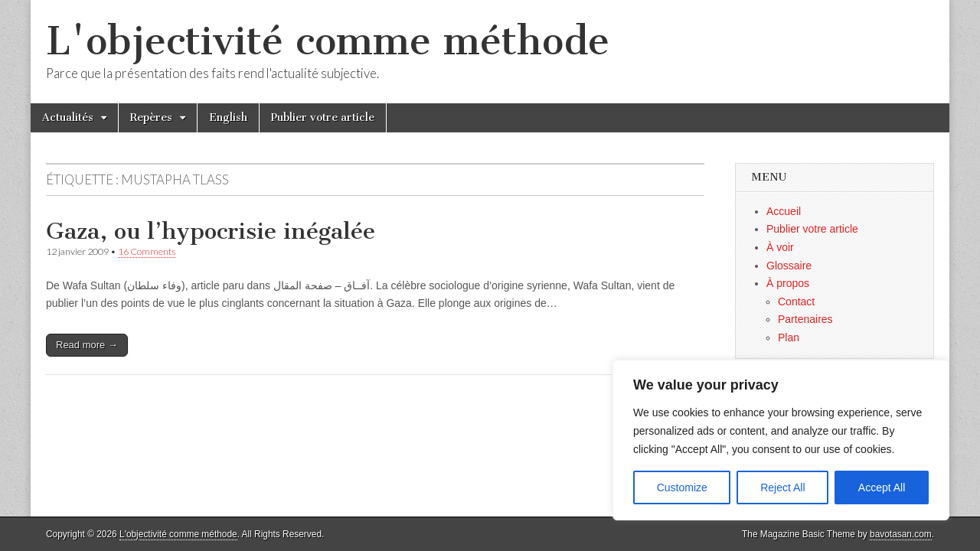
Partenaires (805, 319)
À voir (780, 247)
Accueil (784, 211)
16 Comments (147, 251)
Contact (796, 302)
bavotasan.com (901, 534)
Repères (151, 117)
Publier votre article (323, 117)
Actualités (68, 117)
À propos (788, 283)
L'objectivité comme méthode (328, 41)
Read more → (87, 345)
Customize (682, 487)
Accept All (882, 487)
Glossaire (789, 266)
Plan (789, 337)
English (228, 117)
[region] (781, 440)
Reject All (782, 487)
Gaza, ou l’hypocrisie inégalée (211, 231)
